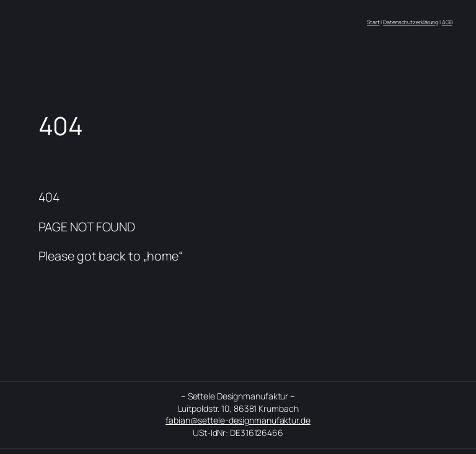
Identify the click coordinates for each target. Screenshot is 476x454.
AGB (447, 22)
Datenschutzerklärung (411, 22)
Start (373, 22)
